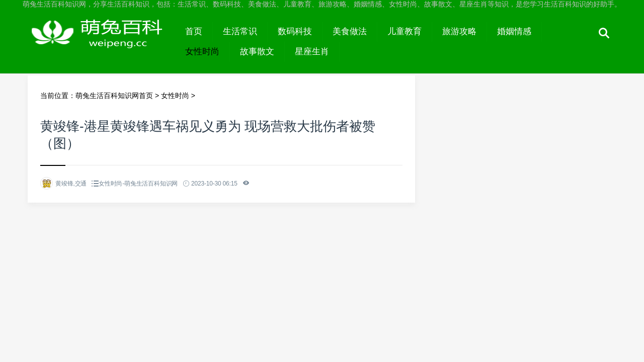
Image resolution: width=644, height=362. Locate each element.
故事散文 (257, 52)
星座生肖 (312, 52)
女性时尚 (202, 52)
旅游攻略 (459, 31)
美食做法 (350, 31)
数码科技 (295, 31)
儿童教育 (405, 31)
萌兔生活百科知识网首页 (114, 96)
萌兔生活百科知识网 (101, 41)
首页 (194, 31)
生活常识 (240, 31)
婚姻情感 (514, 31)
